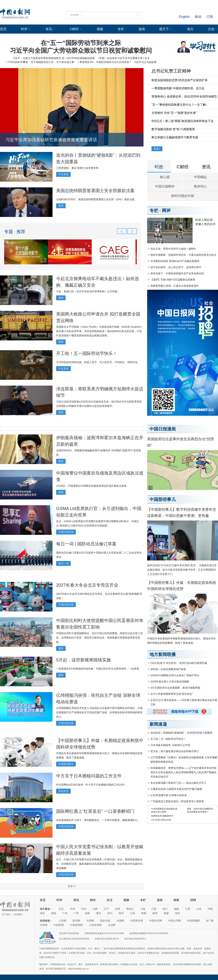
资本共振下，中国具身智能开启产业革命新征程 (177, 273)
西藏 (144, 913)
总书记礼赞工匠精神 (171, 71)
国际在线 (105, 921)
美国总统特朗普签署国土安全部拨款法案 (95, 191)
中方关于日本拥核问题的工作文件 (89, 776)
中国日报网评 (165, 186)
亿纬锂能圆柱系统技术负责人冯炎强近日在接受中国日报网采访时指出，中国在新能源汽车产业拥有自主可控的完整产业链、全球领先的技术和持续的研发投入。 (99, 712)
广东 (65, 913)
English (184, 17)
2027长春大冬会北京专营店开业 (87, 585)
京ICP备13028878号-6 (135, 939)
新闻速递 (158, 724)
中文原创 (63, 174)
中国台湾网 (174, 921)
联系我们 (19, 914)
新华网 (76, 921)
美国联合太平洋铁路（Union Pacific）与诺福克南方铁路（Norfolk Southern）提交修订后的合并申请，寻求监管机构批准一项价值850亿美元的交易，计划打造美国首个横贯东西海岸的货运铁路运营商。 (100, 331)
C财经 (74, 29)
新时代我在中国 (183, 196)
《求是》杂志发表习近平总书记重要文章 (120, 58)
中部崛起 (200, 177)
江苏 (154, 909)
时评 (24, 29)
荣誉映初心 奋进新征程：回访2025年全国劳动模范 (184, 96)
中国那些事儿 (66, 764)
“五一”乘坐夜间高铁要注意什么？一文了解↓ (179, 105)
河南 (210, 909)
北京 (61, 909)
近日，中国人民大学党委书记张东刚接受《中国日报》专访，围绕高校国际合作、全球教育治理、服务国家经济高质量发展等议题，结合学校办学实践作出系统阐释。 (99, 864)
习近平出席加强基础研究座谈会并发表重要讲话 (51, 140)
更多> (157, 149)
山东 (199, 909)
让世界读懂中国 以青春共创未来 (169, 795)
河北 (84, 909)
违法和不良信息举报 (69, 933)
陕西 (155, 913)
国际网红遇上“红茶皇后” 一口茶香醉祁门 (95, 811)
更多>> (72, 886)
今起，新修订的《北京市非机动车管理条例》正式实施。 (88, 291)
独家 (176, 900)
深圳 (177, 913)
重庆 (99, 913)
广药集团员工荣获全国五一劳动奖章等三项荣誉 (177, 801)
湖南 (54, 913)
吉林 (118, 909)
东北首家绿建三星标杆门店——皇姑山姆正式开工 (178, 783)
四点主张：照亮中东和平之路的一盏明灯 (173, 249)
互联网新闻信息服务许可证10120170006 (104, 933)
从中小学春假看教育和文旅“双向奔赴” (172, 694)
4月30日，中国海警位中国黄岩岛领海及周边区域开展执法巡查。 (93, 486)
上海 (143, 909)
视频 (100, 29)
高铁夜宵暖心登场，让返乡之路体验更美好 (175, 286)
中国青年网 (137, 921)
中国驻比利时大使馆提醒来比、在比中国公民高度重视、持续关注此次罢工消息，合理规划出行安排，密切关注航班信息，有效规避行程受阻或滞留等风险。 (99, 638)
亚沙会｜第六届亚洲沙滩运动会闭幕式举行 (175, 751)
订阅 (210, 17)
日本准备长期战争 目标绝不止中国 (170, 745)
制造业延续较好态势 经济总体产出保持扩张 (179, 80)
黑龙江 (130, 909)
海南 (87, 913)
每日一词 (63, 563)
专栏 (121, 29)
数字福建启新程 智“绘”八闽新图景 (173, 129)
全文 (147, 58)
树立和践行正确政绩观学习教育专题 (175, 137)
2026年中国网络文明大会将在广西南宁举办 (175, 675)
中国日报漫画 (163, 429)
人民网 (62, 921)
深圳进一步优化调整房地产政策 (168, 669)
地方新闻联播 (163, 654)
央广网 (210, 921)
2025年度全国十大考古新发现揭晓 (170, 682)
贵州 (121, 913)
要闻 (61, 206)
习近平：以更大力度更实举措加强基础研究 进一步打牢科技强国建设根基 (53, 58)
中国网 (90, 921)
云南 (132, 913)
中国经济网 (156, 921)
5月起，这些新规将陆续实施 (83, 660)
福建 (176, 909)
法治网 (112, 925)
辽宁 (106, 909)
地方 (190, 29)
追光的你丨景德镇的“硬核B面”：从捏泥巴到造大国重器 (181, 733)
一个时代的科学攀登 (17, 62)
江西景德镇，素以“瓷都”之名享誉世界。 (79, 168)
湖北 (42, 913)
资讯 (49, 29)
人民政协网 (95, 925)
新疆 (166, 913)
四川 (110, 913)
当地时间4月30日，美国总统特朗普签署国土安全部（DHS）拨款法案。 (97, 199)
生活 (110, 900)
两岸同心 (200, 186)
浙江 (165, 909)
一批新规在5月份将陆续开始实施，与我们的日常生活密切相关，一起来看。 (99, 669)
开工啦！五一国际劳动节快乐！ (87, 353)
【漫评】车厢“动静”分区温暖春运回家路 (173, 280)
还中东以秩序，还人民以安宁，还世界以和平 (176, 267)
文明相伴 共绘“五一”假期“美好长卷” (174, 113)
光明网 (44, 925)
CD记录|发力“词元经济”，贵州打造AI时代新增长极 (179, 663)
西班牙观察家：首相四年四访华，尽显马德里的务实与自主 (183, 255)
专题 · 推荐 (15, 232)
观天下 (164, 29)
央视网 (120, 921)
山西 (95, 909)
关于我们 (6, 914)
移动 (198, 17)
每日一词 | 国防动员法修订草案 (86, 544)
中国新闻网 (76, 925)
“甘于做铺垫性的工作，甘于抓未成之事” (52, 62)
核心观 (165, 177)
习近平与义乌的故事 (145, 62)
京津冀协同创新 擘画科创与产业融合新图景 (175, 261)
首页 (3, 29)
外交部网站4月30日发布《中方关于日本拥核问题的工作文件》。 (93, 785)
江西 (188, 909)
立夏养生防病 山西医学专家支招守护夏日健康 (176, 789)
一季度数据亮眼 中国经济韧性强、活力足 (178, 88)
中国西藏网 (193, 921)
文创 (211, 29)
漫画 (142, 29)
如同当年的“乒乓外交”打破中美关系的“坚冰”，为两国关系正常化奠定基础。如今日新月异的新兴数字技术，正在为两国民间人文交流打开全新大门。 (182, 570)
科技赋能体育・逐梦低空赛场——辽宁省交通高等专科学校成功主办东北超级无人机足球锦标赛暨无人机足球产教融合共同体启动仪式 (183, 772)
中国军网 (59, 925)
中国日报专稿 (66, 532)
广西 (76, 913)
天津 (72, 909)
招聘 (193, 900)
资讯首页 (63, 791)
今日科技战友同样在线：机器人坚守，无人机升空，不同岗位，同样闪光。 (98, 362)
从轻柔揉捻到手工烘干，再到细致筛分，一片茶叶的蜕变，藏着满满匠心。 (98, 820)
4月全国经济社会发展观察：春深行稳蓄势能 (175, 688)
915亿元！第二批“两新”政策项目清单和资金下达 (182, 121)
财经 (93, 900)
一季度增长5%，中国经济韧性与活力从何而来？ (104, 62)
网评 (166, 211)
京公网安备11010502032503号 (74, 939)
